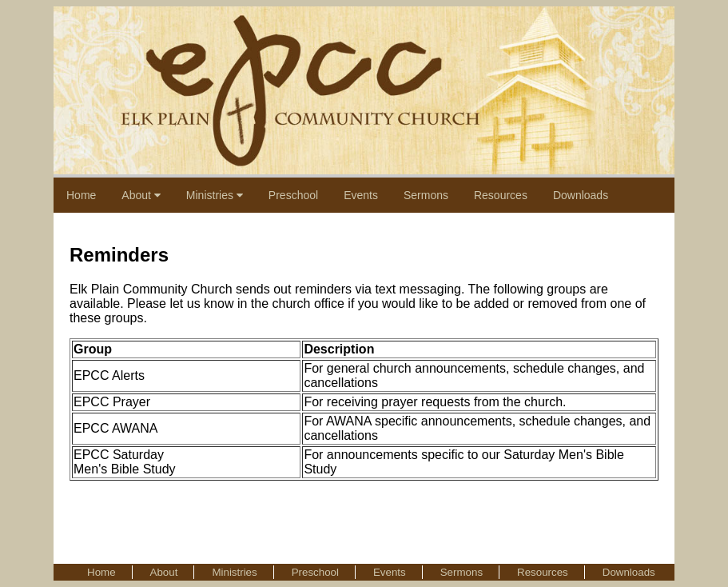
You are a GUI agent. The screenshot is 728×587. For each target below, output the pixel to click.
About (141, 195)
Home (81, 195)
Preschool (293, 195)
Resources (501, 195)
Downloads (581, 195)
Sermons (426, 195)
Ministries (215, 195)
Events (361, 195)
